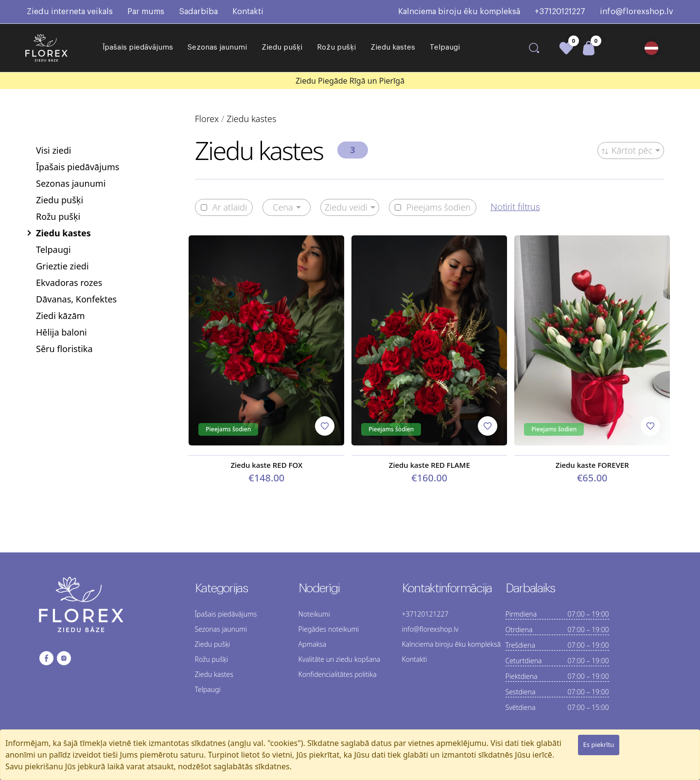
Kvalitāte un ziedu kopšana (340, 659)
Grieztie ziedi (62, 266)
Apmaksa (313, 644)
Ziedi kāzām (61, 316)
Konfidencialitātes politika (338, 674)
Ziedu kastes (393, 47)
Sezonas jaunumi (217, 47)
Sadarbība (198, 12)
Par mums (146, 12)
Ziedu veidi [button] (346, 207)
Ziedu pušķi (282, 47)
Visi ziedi (53, 150)
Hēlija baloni (61, 332)
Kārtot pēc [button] (627, 150)
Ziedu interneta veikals (70, 12)
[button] (654, 48)
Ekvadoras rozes (69, 283)
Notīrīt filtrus (515, 207)
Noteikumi (314, 614)
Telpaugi (445, 47)
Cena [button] (283, 207)
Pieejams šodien (433, 207)
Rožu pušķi (336, 47)
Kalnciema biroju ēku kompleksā (459, 12)
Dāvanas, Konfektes (76, 299)
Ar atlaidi (224, 207)
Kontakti (248, 12)
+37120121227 (560, 12)
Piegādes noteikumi (329, 629)
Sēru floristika (64, 349)
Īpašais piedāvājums (138, 47)
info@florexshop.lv (637, 12)
